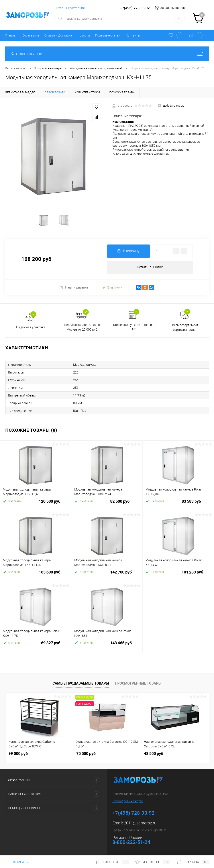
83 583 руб (178, 505)
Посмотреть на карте (128, 802)
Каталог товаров (107, 54)
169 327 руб (36, 646)
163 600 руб (36, 575)
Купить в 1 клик (150, 267)
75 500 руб (86, 754)
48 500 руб (154, 754)
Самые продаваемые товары (81, 684)
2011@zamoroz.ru (140, 824)
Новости (84, 35)
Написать (17, 862)
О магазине (31, 35)
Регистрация (75, 8)
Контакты (133, 35)
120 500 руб (36, 505)
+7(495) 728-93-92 (135, 8)
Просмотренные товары (138, 684)
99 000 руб (18, 754)
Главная (11, 35)
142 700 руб (107, 575)
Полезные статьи (108, 35)
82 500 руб (107, 505)
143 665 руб (107, 646)
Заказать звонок (173, 8)
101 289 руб (178, 575)
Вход (60, 8)
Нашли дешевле (74, 288)
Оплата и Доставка (58, 35)
